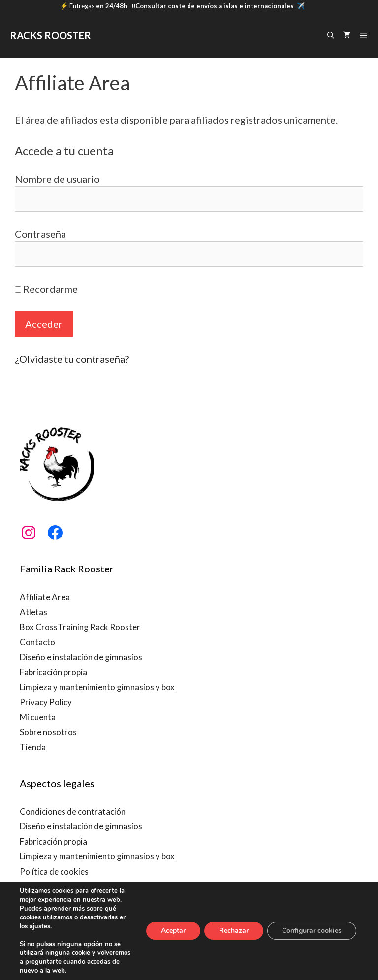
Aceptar (173, 931)
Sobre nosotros (48, 732)
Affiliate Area (45, 597)
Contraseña (40, 234)
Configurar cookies (312, 931)
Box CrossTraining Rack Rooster (80, 627)
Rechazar (234, 931)
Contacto (37, 642)
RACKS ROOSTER (50, 35)
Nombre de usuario (57, 179)
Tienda (33, 747)
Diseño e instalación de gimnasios (81, 657)
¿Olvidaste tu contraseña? (72, 359)
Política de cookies (54, 871)
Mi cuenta (38, 717)
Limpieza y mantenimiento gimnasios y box (97, 687)
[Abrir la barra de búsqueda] (331, 35)
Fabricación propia (53, 672)
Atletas (33, 612)
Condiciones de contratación (73, 811)
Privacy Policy (46, 702)
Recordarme (46, 289)
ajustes (40, 926)
